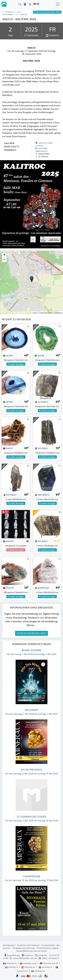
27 (17, 14)
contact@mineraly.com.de (25, 958)
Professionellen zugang (48, 948)
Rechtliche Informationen (28, 945)
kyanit (8, 541)
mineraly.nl (46, 967)
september (8, 14)
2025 (19, 12)
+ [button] (4, 255)
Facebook (28, 955)
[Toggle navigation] (58, 4)
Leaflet (34, 313)
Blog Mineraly (12, 955)
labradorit (42, 494)
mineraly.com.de (49, 963)
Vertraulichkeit (48, 945)
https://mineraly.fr (51, 958)
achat (8, 355)
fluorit (8, 587)
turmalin (41, 402)
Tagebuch (9, 12)
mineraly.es (28, 967)
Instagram (41, 955)
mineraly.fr (10, 963)
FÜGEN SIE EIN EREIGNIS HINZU (31, 633)
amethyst (42, 587)
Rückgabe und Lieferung (24, 948)
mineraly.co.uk (28, 963)
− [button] (4, 260)
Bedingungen (9, 945)
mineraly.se (38, 971)
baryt (8, 448)
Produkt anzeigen (16, 364)
